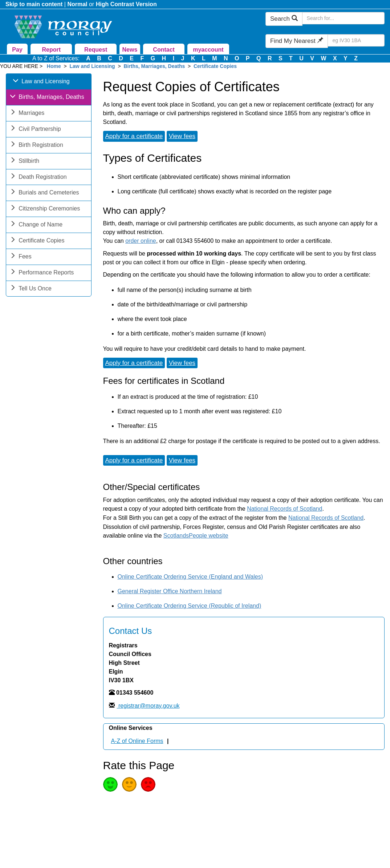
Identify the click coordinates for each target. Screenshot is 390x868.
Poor (148, 784)
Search (284, 19)
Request (96, 50)
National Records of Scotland (285, 509)
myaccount (208, 50)
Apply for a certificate (134, 136)
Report (52, 50)
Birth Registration (36, 146)
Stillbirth (25, 162)
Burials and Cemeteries (44, 193)
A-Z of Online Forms (137, 741)
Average (129, 784)
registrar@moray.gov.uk (148, 706)
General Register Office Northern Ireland (170, 591)
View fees (182, 136)
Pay (17, 50)
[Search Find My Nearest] (356, 40)
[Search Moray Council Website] (343, 18)
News (130, 50)
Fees (21, 257)
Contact (164, 50)
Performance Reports (42, 273)
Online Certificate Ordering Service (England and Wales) (190, 577)
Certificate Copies (215, 66)
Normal (77, 4)
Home (54, 66)
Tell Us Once (31, 289)
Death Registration (38, 178)
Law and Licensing (92, 66)
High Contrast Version (126, 4)
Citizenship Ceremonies (45, 209)
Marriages (27, 114)
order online (141, 241)
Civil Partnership (35, 130)
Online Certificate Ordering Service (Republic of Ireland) (190, 606)
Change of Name (36, 225)
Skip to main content (34, 4)
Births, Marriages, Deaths (154, 66)
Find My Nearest (297, 41)
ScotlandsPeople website (196, 536)
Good (110, 784)
